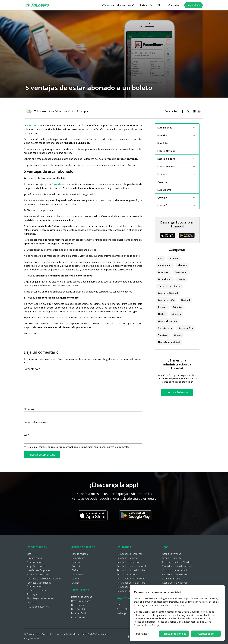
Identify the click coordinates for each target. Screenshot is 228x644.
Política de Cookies (166, 622)
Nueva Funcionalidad (169, 342)
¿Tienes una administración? (118, 5)
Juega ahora (193, 5)
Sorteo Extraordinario (169, 286)
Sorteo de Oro (186, 328)
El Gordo (182, 265)
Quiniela (177, 314)
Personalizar (141, 634)
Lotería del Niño (166, 300)
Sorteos (146, 5)
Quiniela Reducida (168, 321)
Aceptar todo (206, 634)
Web (26, 435)
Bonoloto (174, 258)
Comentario (32, 369)
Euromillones (59, 184)
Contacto (174, 5)
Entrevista (163, 272)
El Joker (162, 314)
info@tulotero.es (32, 639)
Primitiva (178, 307)
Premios (162, 307)
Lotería (182, 279)
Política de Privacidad (145, 622)
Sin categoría (165, 328)
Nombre (30, 409)
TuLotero (34, 125)
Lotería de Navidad (168, 293)
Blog (160, 5)
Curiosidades (165, 265)
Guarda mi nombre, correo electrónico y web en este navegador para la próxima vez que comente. (78, 447)
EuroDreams (181, 272)
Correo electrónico (36, 422)
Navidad (185, 300)
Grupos (178, 335)
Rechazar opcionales (174, 634)
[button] (183, 111)
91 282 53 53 (93, 634)
